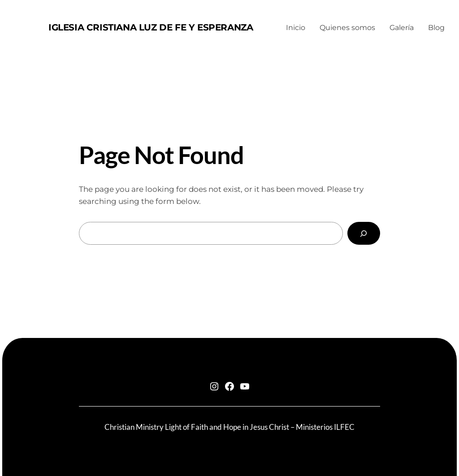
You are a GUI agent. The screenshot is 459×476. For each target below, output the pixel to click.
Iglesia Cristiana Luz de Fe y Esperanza (151, 27)
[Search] (364, 233)
